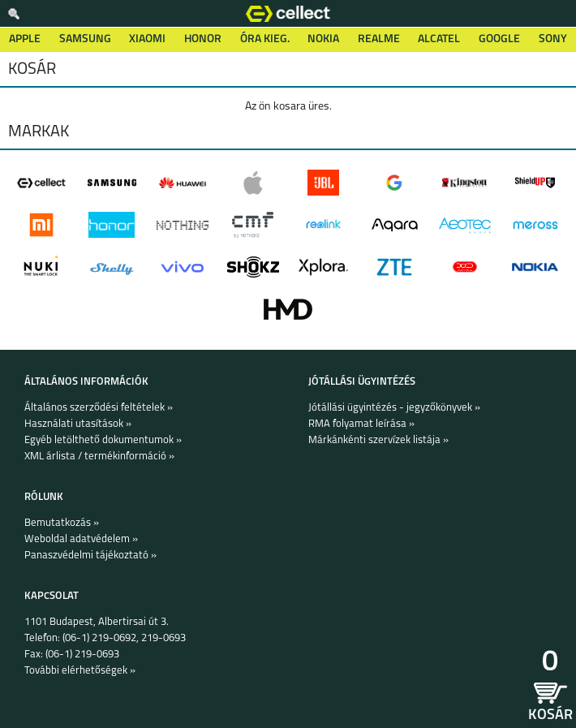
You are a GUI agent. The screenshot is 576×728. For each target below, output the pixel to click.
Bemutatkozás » (62, 523)
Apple (25, 39)
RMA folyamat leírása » (361, 424)
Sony (553, 39)
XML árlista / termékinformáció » (99, 457)
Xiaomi (147, 39)
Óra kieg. (265, 39)
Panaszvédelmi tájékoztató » (90, 556)
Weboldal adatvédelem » (81, 539)
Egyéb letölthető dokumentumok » (103, 440)
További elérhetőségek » (80, 671)
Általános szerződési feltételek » (99, 408)
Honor (203, 39)
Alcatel (439, 39)
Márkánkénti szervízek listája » (378, 440)
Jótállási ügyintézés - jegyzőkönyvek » (394, 408)
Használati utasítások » (78, 424)
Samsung (85, 39)
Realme (379, 39)
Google (499, 39)
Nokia (323, 39)
